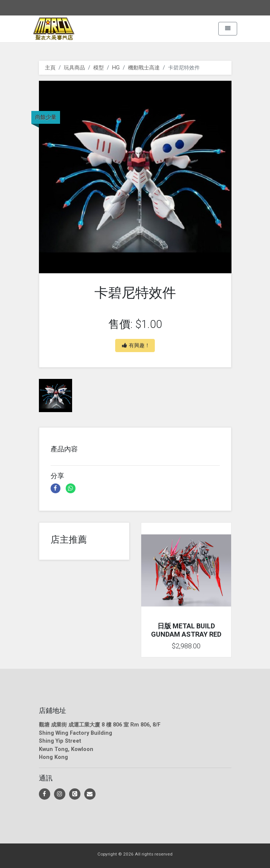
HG (116, 68)
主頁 (50, 68)
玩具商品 (74, 68)
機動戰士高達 (144, 68)
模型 (99, 68)
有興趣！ (136, 346)
